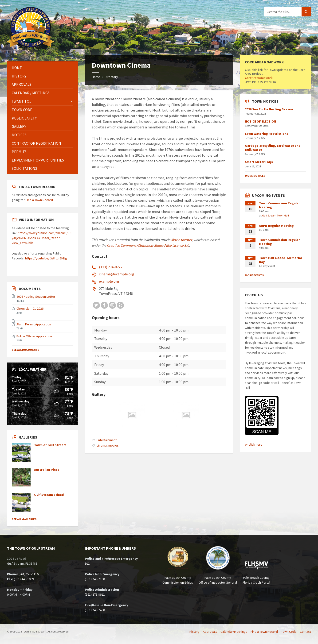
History (19, 76)
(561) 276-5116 (29, 574)
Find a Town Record (39, 200)
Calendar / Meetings (31, 93)
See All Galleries (24, 519)
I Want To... (22, 101)
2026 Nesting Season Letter (36, 297)
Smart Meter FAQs (259, 162)
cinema (102, 445)
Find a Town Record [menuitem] (264, 632)
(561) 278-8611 (95, 594)
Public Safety (24, 118)
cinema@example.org (117, 274)
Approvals (22, 84)
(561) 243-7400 (95, 610)
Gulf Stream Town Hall (275, 215)
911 (87, 563)
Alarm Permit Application (34, 324)
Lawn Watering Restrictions (267, 134)
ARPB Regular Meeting (276, 226)
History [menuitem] (194, 632)
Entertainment (107, 440)
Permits (19, 152)
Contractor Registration (36, 143)
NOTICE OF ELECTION (260, 121)
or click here (254, 444)
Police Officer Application (34, 336)
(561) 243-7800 (95, 579)
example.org (109, 281)
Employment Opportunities (38, 160)
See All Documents (26, 350)
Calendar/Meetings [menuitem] (234, 632)
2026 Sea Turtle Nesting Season (269, 109)
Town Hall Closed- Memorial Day (280, 260)
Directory (111, 77)
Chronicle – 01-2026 (30, 309)
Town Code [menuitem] (289, 632)
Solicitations (24, 168)
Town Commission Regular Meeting (279, 205)
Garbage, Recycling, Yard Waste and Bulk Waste (273, 148)
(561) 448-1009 (24, 579)
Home (96, 77)
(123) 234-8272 (111, 267)
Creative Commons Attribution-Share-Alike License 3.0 (148, 245)
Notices (19, 135)
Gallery (19, 126)
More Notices (255, 176)
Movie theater (182, 240)
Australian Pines (47, 470)
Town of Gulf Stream (50, 445)
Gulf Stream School (49, 495)
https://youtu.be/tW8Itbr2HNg (46, 258)
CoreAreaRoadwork (259, 78)
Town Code (22, 110)
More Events (254, 275)
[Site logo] (31, 46)
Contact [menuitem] (305, 632)
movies (114, 445)
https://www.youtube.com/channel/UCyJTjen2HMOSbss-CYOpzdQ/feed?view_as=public (42, 238)
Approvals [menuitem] (210, 632)
